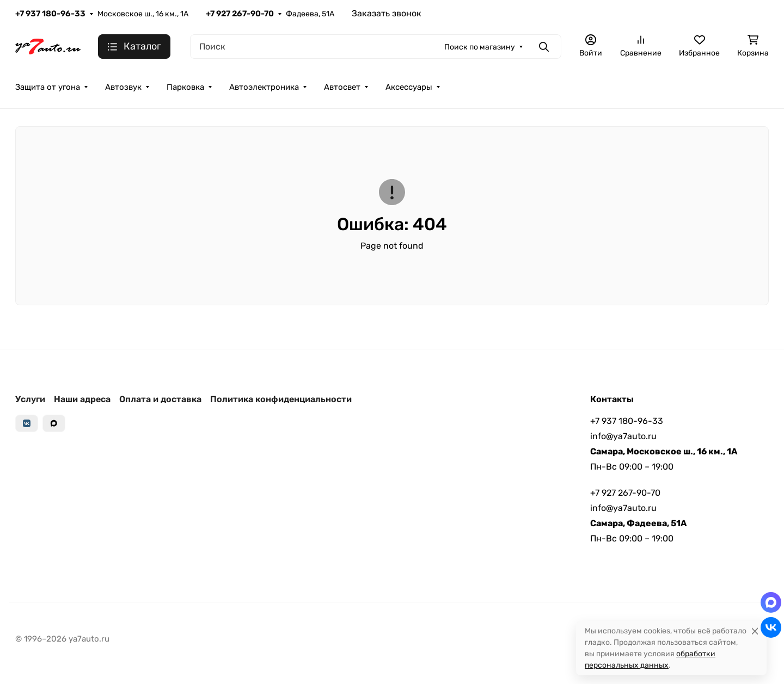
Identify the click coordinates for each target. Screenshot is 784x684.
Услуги (30, 399)
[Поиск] (376, 47)
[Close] (755, 631)
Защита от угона (48, 87)
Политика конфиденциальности (281, 399)
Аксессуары (409, 87)
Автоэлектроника (264, 87)
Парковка (185, 87)
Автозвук (123, 87)
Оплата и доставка (160, 399)
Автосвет (342, 87)
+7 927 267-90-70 (240, 14)
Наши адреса (82, 399)
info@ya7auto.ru (623, 436)
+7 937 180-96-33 (50, 14)
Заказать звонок (387, 13)
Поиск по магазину (480, 47)
